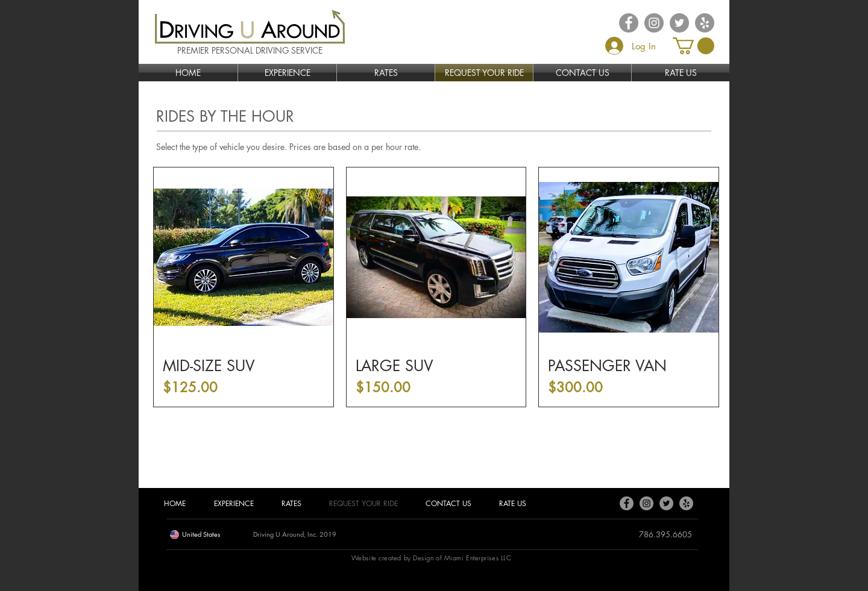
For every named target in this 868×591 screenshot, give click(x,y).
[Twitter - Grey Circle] (679, 23)
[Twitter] (666, 503)
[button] (693, 46)
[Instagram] (646, 503)
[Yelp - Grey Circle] (705, 23)
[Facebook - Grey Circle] (629, 23)
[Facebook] (627, 503)
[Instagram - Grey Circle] (654, 23)
